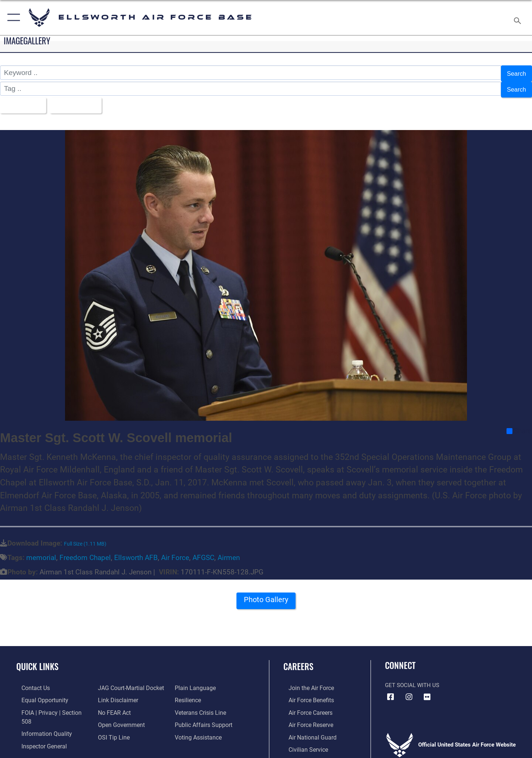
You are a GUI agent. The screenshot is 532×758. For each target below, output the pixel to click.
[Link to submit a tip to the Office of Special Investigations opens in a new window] (111, 731)
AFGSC (203, 552)
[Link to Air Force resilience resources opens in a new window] (189, 694)
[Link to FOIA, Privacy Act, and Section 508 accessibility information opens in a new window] (50, 707)
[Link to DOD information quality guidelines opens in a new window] (40, 719)
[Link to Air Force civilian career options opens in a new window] (302, 743)
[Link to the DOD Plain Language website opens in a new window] (195, 683)
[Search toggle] (519, 18)
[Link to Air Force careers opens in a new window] (305, 707)
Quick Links (37, 661)
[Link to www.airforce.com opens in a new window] (305, 683)
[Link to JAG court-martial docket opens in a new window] (128, 683)
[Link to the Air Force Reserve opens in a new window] (305, 719)
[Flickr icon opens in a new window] (427, 692)
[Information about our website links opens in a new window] (116, 694)
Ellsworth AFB (136, 552)
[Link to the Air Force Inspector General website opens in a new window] (38, 731)
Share (519, 426)
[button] (12, 18)
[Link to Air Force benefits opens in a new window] (305, 694)
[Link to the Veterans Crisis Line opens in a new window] (201, 707)
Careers (298, 661)
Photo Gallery (266, 597)
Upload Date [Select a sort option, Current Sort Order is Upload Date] (83, 101)
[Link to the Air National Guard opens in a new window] (306, 731)
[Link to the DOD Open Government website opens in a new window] (118, 719)
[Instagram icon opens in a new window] (409, 692)
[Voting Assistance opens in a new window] (199, 731)
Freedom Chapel (85, 552)
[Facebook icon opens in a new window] (391, 692)
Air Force (175, 552)
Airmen (229, 552)
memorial (41, 552)
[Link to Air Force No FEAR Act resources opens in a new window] (112, 707)
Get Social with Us (412, 680)
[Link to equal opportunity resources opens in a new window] (38, 694)
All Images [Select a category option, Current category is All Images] (23, 101)
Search (515, 73)
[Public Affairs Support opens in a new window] (203, 719)
